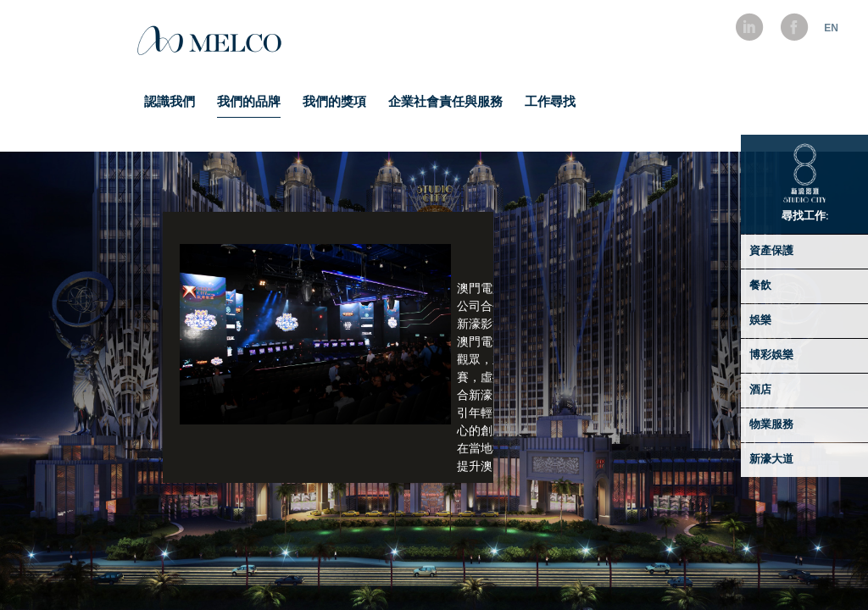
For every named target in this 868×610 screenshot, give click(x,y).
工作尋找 (550, 103)
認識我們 (170, 103)
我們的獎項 (334, 103)
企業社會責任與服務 (445, 103)
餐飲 (760, 286)
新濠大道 (771, 460)
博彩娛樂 (771, 355)
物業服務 (771, 425)
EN (831, 28)
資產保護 (771, 251)
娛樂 (760, 321)
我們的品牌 (249, 103)
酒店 (760, 390)
